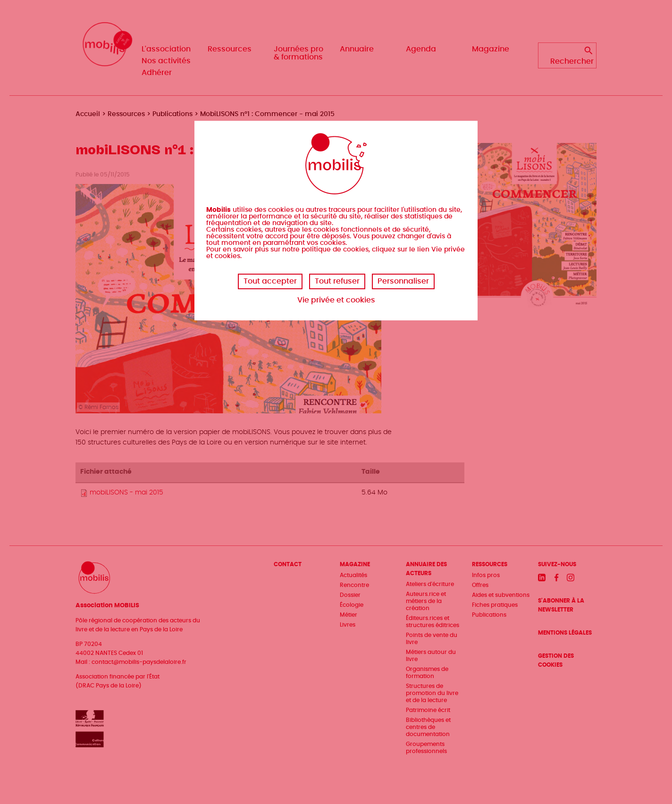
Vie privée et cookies (336, 300)
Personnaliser (403, 281)
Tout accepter (270, 281)
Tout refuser (337, 281)
